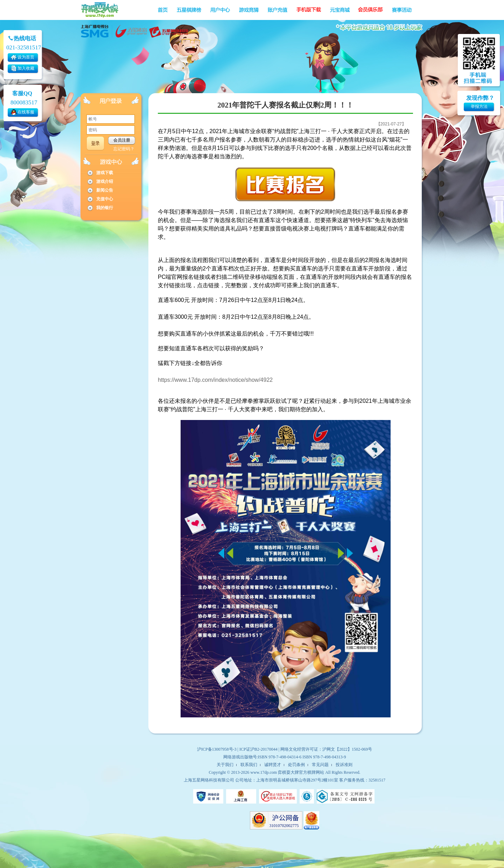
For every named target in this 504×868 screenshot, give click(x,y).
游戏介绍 (105, 181)
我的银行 (105, 208)
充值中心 (105, 199)
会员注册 (122, 140)
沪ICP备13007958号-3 (217, 749)
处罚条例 (296, 765)
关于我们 (225, 765)
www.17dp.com (264, 772)
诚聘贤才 (273, 765)
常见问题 (320, 765)
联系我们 (249, 765)
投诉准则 (344, 765)
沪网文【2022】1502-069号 (347, 749)
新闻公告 (105, 190)
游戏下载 (105, 173)
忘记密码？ (124, 149)
